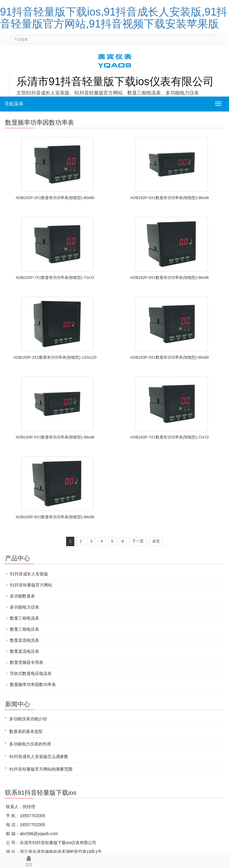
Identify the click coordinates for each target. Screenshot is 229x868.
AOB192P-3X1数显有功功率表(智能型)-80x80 (55, 198)
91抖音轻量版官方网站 (31, 585)
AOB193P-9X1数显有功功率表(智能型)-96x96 (55, 517)
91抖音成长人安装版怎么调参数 (39, 757)
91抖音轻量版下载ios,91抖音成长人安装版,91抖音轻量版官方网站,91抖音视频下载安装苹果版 (114, 18)
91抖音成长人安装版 (29, 574)
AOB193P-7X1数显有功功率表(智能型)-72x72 (170, 437)
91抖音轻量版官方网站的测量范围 (41, 769)
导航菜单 (14, 104)
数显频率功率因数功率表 (33, 684)
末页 (156, 541)
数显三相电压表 (24, 629)
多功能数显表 (22, 596)
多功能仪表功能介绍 (28, 719)
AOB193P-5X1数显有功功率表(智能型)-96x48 (55, 437)
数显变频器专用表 (27, 662)
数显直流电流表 (24, 640)
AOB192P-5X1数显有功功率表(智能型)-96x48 (170, 198)
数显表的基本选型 (26, 731)
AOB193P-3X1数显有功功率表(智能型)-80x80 (170, 357)
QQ (29, 860)
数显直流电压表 (24, 651)
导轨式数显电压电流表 (31, 673)
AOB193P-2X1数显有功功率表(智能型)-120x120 (55, 357)
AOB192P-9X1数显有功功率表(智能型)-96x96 (170, 278)
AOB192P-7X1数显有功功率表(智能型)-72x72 (55, 278)
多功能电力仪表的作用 (30, 744)
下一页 (138, 541)
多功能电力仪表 (24, 607)
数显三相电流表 (24, 618)
